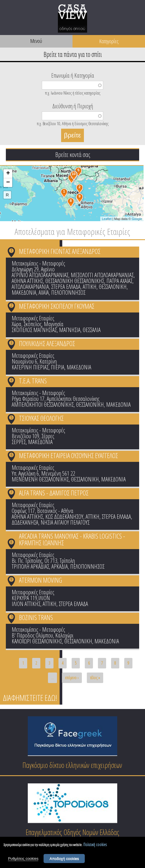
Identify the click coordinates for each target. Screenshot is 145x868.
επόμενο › (72, 678)
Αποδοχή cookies (64, 859)
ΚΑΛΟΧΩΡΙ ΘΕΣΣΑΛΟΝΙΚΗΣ (37, 641)
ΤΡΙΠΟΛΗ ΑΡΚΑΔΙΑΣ (30, 566)
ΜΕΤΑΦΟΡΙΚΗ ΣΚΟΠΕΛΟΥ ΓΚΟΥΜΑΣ (57, 306)
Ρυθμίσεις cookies (23, 859)
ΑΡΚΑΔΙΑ (60, 566)
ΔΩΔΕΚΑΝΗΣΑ (25, 522)
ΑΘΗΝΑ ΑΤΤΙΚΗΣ (27, 281)
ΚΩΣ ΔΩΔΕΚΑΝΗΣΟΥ (64, 517)
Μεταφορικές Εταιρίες (33, 318)
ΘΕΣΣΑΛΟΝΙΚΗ (113, 287)
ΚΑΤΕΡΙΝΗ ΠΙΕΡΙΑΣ (30, 367)
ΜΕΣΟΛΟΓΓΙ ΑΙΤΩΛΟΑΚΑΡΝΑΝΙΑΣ (102, 275)
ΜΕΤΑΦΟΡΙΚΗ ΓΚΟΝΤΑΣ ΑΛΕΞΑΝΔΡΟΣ (60, 251)
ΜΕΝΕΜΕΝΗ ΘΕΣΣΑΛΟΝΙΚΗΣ (40, 479)
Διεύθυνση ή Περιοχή (73, 106)
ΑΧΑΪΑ (44, 292)
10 (13, 616)
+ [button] (8, 174)
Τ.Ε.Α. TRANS (33, 381)
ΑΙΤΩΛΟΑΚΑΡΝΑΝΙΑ (30, 287)
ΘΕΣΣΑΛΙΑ (92, 330)
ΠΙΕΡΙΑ (58, 367)
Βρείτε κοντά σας (73, 154)
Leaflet (107, 219)
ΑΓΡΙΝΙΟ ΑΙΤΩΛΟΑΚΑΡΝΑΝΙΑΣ (40, 275)
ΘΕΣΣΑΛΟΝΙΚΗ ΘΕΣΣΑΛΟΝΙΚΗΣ (75, 281)
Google (137, 219)
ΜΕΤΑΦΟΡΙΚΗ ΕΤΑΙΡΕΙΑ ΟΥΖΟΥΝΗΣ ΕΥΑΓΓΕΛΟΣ (69, 455)
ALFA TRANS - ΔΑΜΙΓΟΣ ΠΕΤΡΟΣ (54, 493)
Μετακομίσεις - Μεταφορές (38, 263)
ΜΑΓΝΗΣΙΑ (70, 330)
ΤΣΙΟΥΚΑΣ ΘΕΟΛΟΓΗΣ (41, 418)
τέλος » (95, 678)
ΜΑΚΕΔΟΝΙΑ (24, 292)
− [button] (8, 183)
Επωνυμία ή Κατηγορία (73, 75)
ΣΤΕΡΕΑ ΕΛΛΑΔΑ (66, 287)
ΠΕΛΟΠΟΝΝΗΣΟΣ (68, 292)
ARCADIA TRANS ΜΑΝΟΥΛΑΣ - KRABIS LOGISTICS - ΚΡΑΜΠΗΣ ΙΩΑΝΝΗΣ (72, 539)
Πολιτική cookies (95, 845)
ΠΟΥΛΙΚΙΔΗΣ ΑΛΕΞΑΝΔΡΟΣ (47, 343)
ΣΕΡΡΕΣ (19, 442)
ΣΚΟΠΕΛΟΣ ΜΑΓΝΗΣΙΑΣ (34, 330)
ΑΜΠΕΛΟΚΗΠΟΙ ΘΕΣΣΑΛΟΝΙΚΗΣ (43, 405)
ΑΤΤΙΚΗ (90, 287)
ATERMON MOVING (40, 580)
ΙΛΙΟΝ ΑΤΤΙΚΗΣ (26, 604)
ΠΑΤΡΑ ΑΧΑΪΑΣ (119, 281)
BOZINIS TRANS (36, 617)
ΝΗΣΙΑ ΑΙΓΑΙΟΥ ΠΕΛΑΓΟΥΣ (65, 522)
